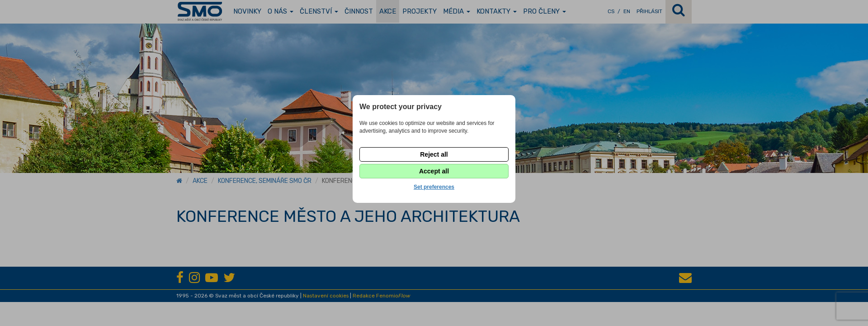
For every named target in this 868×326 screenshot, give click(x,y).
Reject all (434, 154)
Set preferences (434, 187)
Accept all (434, 171)
